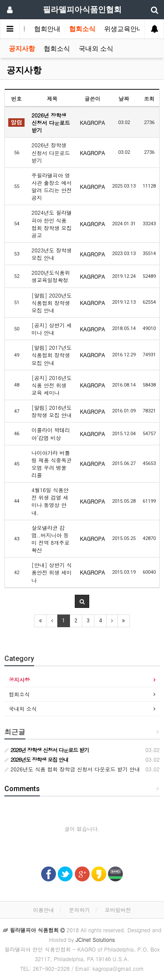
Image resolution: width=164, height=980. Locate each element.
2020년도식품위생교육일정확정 (51, 276)
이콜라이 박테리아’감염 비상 (51, 433)
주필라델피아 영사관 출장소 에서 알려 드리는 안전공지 (52, 186)
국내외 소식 (96, 49)
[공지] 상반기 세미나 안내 (52, 329)
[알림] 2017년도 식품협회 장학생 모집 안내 (52, 355)
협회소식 (82, 29)
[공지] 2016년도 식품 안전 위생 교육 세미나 (52, 385)
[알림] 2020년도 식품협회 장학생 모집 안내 (52, 303)
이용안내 (43, 910)
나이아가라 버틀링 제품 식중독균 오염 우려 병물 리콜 (52, 464)
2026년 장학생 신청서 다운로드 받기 (51, 122)
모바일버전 (118, 910)
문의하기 (80, 910)
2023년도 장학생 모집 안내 (52, 254)
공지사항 (22, 49)
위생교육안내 (124, 29)
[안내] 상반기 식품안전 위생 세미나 (52, 572)
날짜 (124, 98)
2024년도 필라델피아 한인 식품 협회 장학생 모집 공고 (52, 224)
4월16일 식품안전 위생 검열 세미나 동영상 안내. (50, 501)
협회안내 (47, 29)
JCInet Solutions (95, 939)
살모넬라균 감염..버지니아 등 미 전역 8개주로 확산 (51, 539)
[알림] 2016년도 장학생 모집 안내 (52, 411)
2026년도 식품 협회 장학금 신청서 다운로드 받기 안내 (72, 769)
